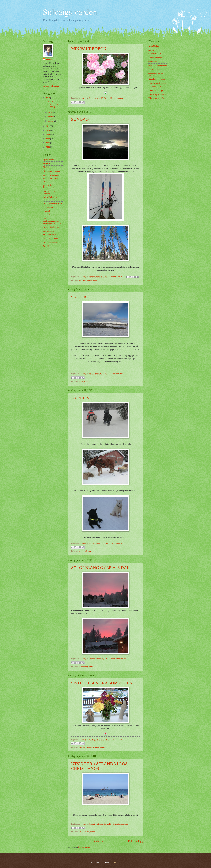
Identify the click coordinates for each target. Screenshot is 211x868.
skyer (95, 281)
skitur (89, 281)
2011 (48, 126)
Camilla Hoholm (155, 54)
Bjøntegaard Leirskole (51, 171)
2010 (48, 130)
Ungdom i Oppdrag (50, 242)
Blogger (116, 862)
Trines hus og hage (156, 91)
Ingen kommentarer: (118, 659)
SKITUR (79, 297)
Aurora (151, 50)
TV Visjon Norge (50, 235)
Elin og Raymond (155, 58)
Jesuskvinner (48, 207)
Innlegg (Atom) (84, 847)
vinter (86, 382)
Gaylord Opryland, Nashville (50, 192)
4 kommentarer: (116, 277)
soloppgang (83, 667)
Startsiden (98, 841)
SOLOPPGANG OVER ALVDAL (100, 567)
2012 (48, 98)
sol (88, 832)
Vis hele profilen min (51, 86)
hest (80, 551)
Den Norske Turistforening (48, 186)
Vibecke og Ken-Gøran (157, 98)
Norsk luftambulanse (51, 227)
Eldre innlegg (135, 841)
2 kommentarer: (118, 740)
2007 (48, 143)
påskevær (83, 281)
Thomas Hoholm (155, 87)
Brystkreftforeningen (51, 175)
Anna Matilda (154, 46)
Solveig (49, 59)
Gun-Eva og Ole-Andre (158, 65)
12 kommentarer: (117, 98)
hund (85, 551)
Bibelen (46, 167)
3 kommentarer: (117, 543)
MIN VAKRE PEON (89, 49)
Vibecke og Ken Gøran (157, 94)
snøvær (89, 747)
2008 (48, 139)
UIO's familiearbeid (50, 239)
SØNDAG (80, 119)
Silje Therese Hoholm (157, 83)
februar (51, 117)
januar (51, 121)
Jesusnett (46, 211)
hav (85, 832)
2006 (48, 147)
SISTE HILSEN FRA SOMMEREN (102, 683)
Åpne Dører (47, 246)
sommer (96, 747)
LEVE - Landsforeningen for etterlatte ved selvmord (52, 221)
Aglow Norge (48, 163)
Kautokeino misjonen (157, 79)
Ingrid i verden (154, 69)
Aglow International (51, 160)
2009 (48, 135)
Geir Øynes (153, 62)
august (51, 101)
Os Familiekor (48, 231)
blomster (82, 747)
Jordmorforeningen (50, 215)
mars (50, 112)
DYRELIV (80, 398)
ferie (81, 832)
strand (93, 832)
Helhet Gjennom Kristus (52, 203)
